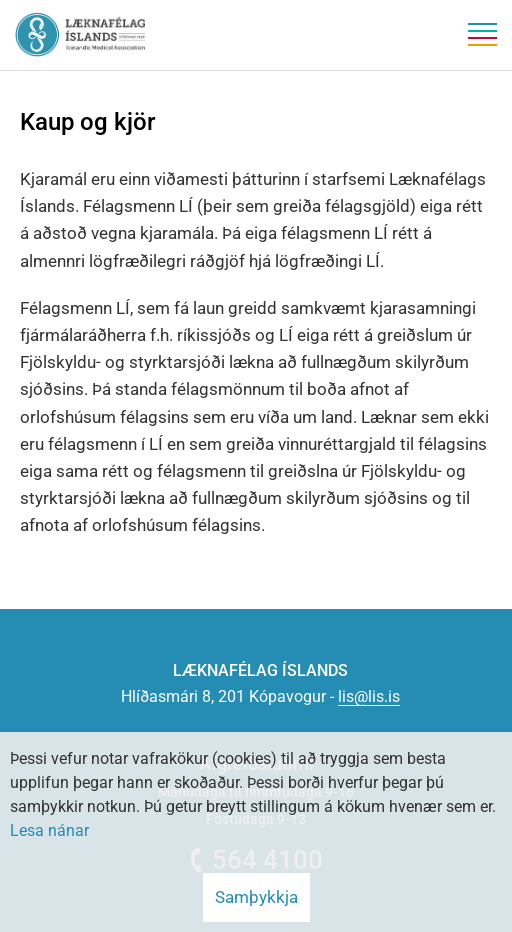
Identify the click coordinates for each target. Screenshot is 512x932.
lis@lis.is (369, 696)
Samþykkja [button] (256, 897)
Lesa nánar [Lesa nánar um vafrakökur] (49, 830)
